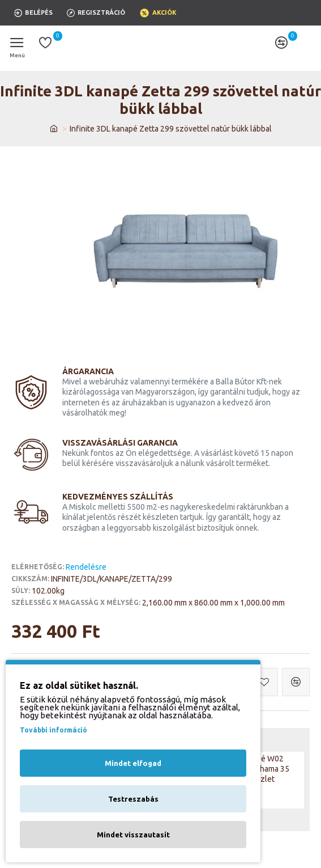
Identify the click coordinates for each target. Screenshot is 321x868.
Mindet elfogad (133, 763)
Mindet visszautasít (133, 835)
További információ (53, 730)
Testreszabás (133, 799)
